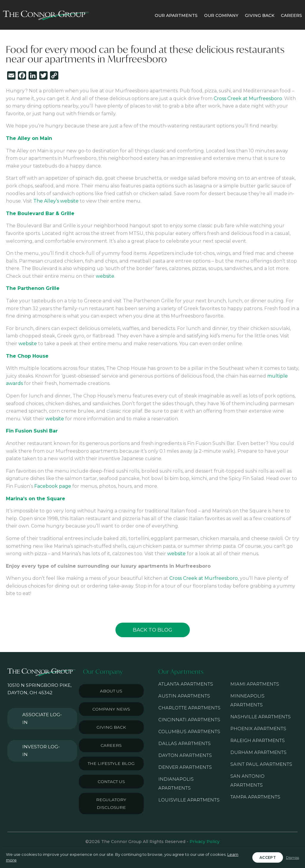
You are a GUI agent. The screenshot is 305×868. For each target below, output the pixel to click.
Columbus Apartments (189, 732)
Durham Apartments (258, 752)
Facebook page (53, 486)
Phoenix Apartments (258, 729)
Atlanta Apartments (186, 684)
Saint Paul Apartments (261, 764)
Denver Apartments (185, 767)
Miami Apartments (255, 684)
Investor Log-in (40, 730)
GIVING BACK (260, 15)
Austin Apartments (184, 696)
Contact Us (111, 782)
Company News (111, 709)
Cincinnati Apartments (189, 720)
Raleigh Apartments (258, 740)
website (105, 276)
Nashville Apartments (261, 717)
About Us (111, 691)
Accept (268, 857)
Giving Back (111, 727)
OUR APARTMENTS (176, 15)
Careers (111, 745)
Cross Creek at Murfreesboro (248, 98)
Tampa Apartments (255, 797)
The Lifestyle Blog (111, 763)
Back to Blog (152, 630)
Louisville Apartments (189, 800)
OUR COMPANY (221, 15)
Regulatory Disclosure (111, 804)
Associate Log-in (41, 712)
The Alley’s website (56, 201)
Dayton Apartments (185, 755)
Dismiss (293, 857)
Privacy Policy (205, 842)
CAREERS (291, 15)
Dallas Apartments (184, 743)
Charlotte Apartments (189, 708)
